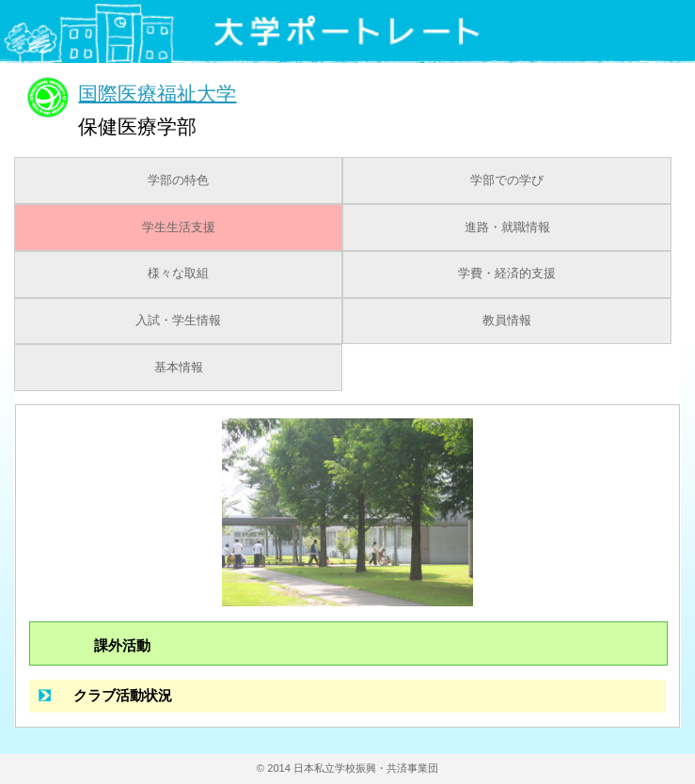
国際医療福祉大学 (157, 93)
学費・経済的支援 (507, 274)
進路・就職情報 (507, 227)
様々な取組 (178, 274)
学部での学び (507, 180)
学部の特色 (178, 180)
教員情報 (507, 321)
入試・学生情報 (178, 321)
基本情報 (179, 368)
